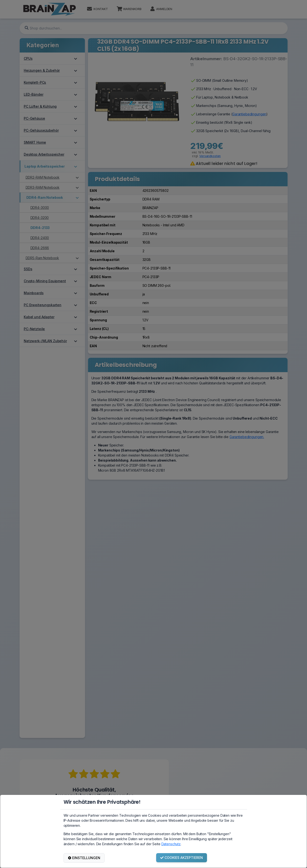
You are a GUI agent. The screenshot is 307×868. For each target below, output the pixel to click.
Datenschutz (171, 844)
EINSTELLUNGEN (84, 858)
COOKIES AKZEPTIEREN (182, 858)
